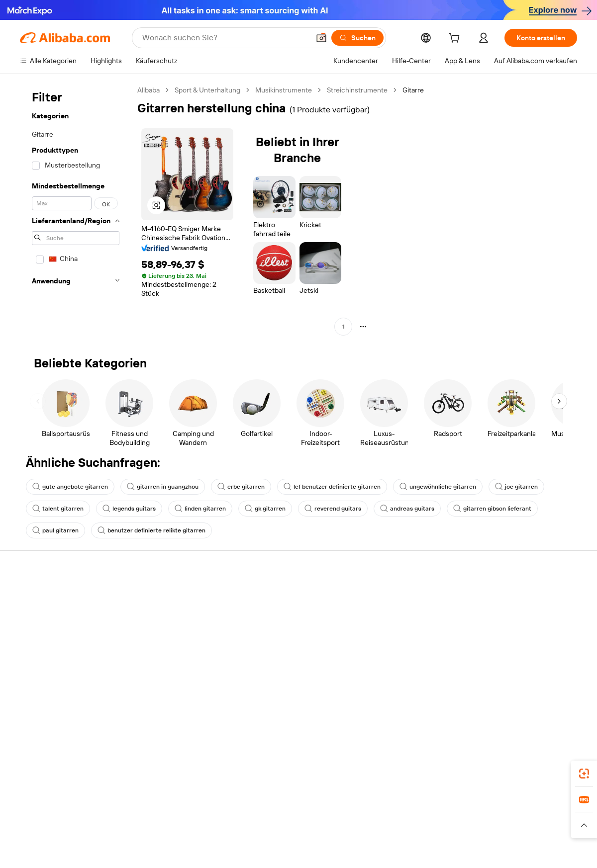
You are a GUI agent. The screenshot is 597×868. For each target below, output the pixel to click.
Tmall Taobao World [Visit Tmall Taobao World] (228, 815)
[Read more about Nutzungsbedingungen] (464, 830)
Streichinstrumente (357, 90)
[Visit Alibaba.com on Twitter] (512, 693)
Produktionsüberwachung (175, 672)
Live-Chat (35, 615)
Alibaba (149, 90)
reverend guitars (333, 509)
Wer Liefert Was (456, 815)
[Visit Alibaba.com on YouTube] (542, 693)
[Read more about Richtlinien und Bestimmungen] (86, 830)
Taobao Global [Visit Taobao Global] (345, 815)
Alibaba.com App (402, 771)
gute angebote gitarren (70, 487)
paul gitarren (55, 530)
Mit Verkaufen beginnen (400, 607)
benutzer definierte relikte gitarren (151, 530)
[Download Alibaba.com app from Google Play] (544, 771)
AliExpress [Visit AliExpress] (135, 815)
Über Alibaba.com (505, 596)
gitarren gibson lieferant (492, 509)
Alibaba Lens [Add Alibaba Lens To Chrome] (41, 771)
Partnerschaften (389, 664)
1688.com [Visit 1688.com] (174, 815)
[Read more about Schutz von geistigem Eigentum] (298, 830)
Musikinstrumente (284, 90)
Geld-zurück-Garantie (168, 615)
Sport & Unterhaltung (207, 90)
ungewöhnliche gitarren (438, 487)
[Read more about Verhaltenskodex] (533, 830)
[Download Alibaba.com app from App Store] (470, 771)
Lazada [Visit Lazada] (304, 815)
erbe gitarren (241, 487)
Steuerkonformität (277, 654)
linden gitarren (200, 509)
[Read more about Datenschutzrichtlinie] (388, 830)
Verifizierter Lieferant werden (408, 645)
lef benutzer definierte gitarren (332, 487)
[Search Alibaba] (225, 38)
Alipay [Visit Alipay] (275, 815)
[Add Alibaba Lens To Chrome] (176, 771)
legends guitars (129, 509)
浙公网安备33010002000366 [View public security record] (440, 849)
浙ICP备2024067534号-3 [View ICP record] (539, 849)
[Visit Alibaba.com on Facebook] (482, 693)
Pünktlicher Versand (166, 634)
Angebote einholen (278, 607)
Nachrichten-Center (509, 634)
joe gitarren (516, 487)
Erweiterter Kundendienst (174, 653)
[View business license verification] (385, 849)
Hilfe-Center (39, 596)
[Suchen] (357, 38)
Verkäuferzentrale (391, 626)
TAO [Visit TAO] (381, 815)
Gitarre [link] (413, 90)
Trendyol (409, 815)
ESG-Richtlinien (502, 615)
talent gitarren (58, 509)
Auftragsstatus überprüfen (61, 634)
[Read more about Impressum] (158, 830)
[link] (584, 774)
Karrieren (492, 653)
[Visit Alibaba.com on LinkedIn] (497, 693)
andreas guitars (407, 509)
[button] (321, 38)
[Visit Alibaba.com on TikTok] (557, 693)
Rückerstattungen (48, 653)
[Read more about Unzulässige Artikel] (212, 830)
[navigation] (76, 210)
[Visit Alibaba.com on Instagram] (527, 693)
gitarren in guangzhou (163, 487)
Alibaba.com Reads (278, 673)
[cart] (456, 39)
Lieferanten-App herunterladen (412, 683)
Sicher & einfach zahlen (170, 596)
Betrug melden (43, 672)
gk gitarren (265, 509)
